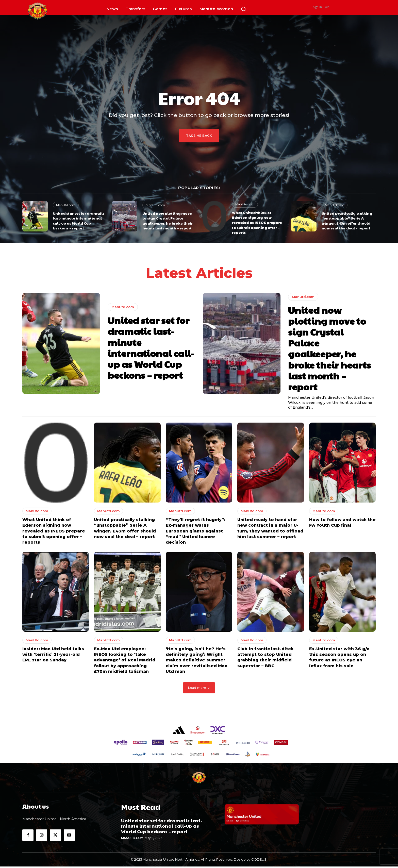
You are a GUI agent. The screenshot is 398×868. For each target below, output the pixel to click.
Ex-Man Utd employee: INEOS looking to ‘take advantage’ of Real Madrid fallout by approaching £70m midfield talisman (125, 662)
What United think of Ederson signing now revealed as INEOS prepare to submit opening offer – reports (257, 222)
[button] (243, 9)
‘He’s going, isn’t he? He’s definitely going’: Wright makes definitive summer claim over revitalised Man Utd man (197, 662)
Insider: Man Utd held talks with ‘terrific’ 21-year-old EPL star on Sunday (53, 656)
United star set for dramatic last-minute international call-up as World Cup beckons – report (79, 221)
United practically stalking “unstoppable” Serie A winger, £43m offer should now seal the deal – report (347, 221)
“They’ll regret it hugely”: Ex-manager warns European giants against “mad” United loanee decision (196, 533)
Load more (199, 689)
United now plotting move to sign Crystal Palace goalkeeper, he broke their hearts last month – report (168, 221)
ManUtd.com (66, 205)
